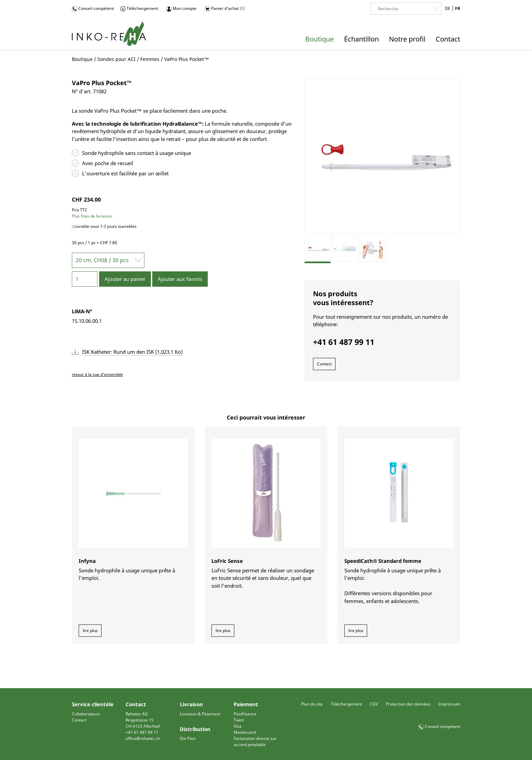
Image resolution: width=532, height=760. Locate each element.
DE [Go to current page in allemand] (448, 8)
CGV (374, 704)
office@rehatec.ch (143, 738)
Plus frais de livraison (92, 216)
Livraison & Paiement (200, 714)
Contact (324, 364)
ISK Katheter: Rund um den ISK (132, 352)
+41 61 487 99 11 (142, 732)
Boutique (82, 59)
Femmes (150, 59)
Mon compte (181, 9)
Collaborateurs (86, 714)
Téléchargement (139, 9)
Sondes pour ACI (116, 59)
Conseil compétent (93, 9)
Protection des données (408, 704)
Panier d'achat (225, 9)
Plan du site (312, 704)
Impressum (449, 704)
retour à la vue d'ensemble (97, 374)
